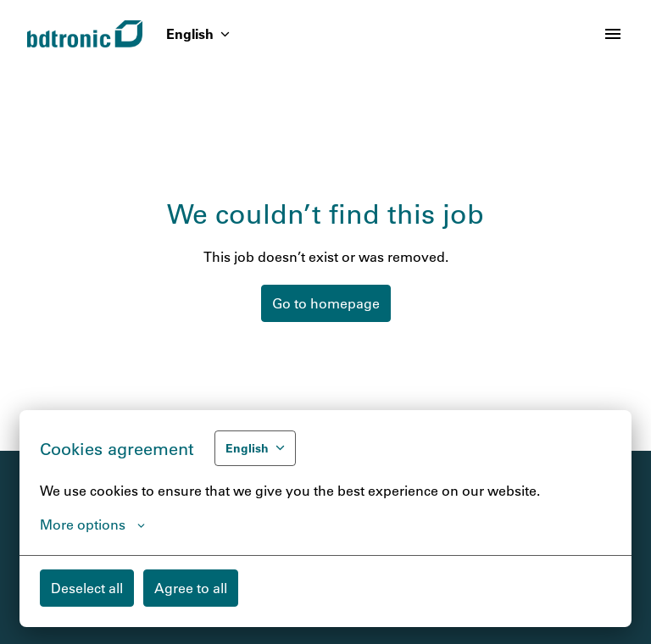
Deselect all (87, 588)
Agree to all (191, 588)
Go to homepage (326, 303)
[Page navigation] (613, 34)
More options (92, 525)
